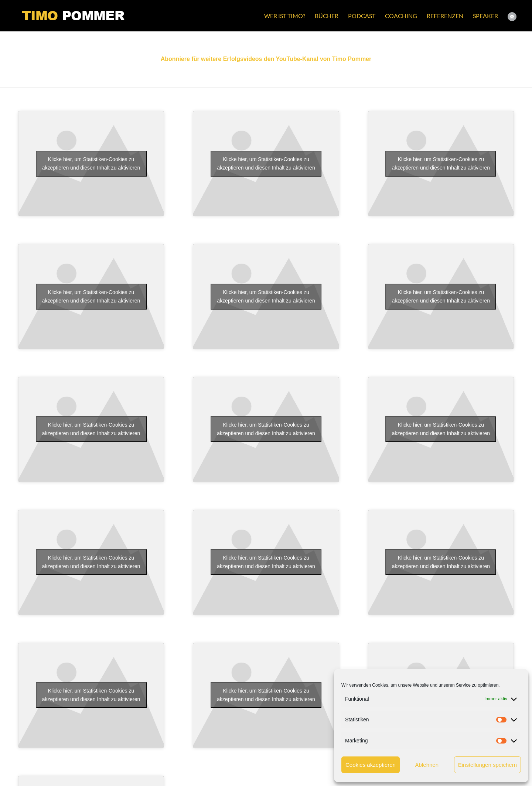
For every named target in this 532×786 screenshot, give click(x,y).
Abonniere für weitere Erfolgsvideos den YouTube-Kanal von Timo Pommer (266, 59)
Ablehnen (427, 765)
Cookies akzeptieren (371, 765)
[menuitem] (285, 16)
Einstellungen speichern (487, 765)
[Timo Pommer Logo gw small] (74, 16)
